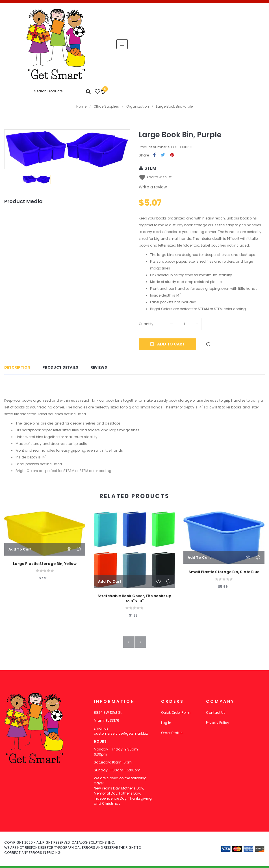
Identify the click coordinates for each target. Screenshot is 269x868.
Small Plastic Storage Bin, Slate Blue (224, 574)
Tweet (163, 155)
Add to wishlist (155, 177)
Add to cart (167, 344)
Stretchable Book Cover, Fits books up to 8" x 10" (134, 600)
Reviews (99, 368)
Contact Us (216, 714)
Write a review (153, 187)
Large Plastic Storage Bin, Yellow (45, 565)
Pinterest (172, 155)
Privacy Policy (218, 724)
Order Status (172, 735)
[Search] (62, 91)
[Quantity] (184, 324)
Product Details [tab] (60, 368)
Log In (166, 724)
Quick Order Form (176, 714)
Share (154, 155)
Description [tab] (17, 368)
